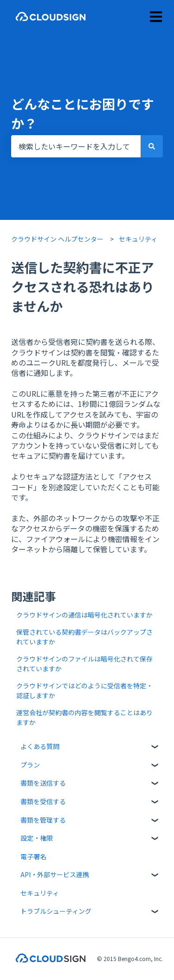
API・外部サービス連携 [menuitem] (55, 874)
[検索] (152, 146)
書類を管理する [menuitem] (43, 820)
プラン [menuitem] (30, 765)
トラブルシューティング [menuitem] (56, 911)
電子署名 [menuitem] (33, 856)
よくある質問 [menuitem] (40, 746)
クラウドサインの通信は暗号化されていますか (85, 615)
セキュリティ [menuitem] (40, 893)
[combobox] (76, 146)
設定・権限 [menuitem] (37, 838)
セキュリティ (138, 239)
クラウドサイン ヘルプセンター (57, 239)
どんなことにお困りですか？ (83, 113)
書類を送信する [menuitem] (43, 783)
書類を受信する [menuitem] (43, 801)
